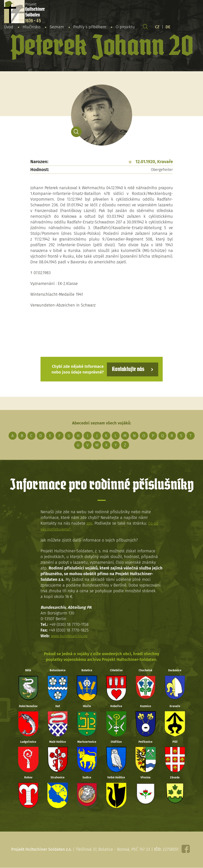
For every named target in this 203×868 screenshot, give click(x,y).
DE (168, 27)
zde (90, 523)
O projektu (125, 27)
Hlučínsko (31, 27)
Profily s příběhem (90, 27)
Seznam (57, 27)
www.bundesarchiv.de (70, 635)
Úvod (9, 27)
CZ (157, 27)
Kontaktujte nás (127, 369)
